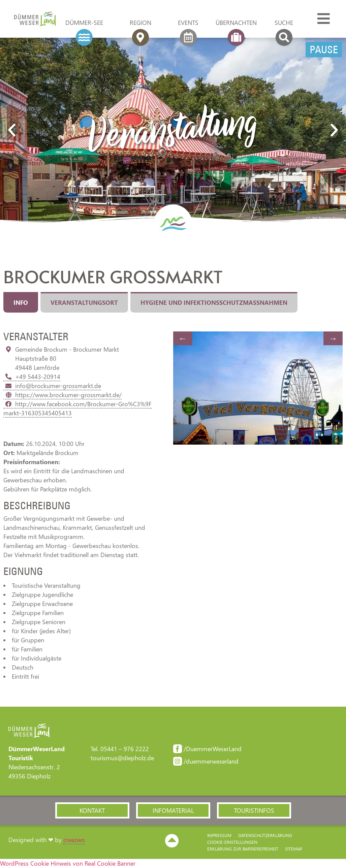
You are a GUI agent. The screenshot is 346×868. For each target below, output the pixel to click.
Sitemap (294, 849)
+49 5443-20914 (32, 377)
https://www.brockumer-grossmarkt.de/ (62, 395)
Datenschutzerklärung (265, 835)
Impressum (219, 835)
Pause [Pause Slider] (324, 50)
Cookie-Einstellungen (232, 842)
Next (333, 338)
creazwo (74, 840)
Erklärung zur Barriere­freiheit (243, 849)
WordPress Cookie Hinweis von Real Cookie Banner (68, 863)
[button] (12, 130)
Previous (183, 338)
